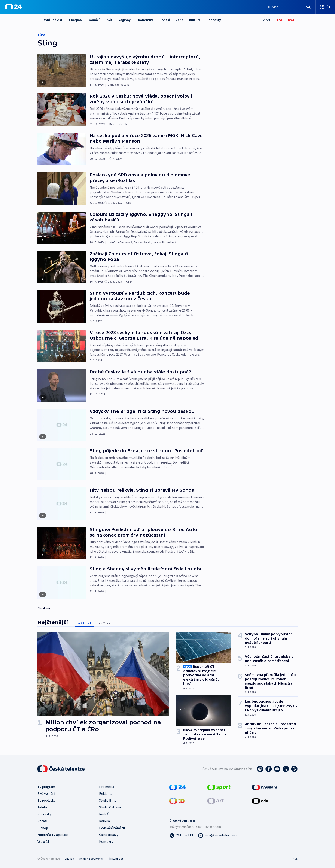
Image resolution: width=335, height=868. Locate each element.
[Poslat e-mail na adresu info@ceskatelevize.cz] (218, 835)
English (69, 859)
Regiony (124, 20)
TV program (46, 787)
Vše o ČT (44, 841)
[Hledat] (308, 7)
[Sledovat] (286, 20)
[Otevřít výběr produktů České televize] (325, 7)
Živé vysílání (46, 793)
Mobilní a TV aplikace (53, 835)
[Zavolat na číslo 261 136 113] (181, 835)
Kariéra (104, 821)
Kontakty (106, 841)
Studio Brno (108, 800)
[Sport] (266, 20)
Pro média (107, 787)
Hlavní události (52, 20)
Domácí (94, 20)
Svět (109, 20)
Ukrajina (75, 20)
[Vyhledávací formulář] (290, 7)
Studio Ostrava (110, 807)
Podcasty (214, 20)
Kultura (195, 20)
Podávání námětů (112, 828)
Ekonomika (145, 20)
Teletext (44, 807)
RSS (295, 859)
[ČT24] (13, 7)
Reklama (106, 793)
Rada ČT (105, 814)
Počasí (165, 20)
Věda (179, 20)
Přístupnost (115, 859)
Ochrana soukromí (91, 859)
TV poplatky (46, 800)
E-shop (43, 828)
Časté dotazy (109, 835)
